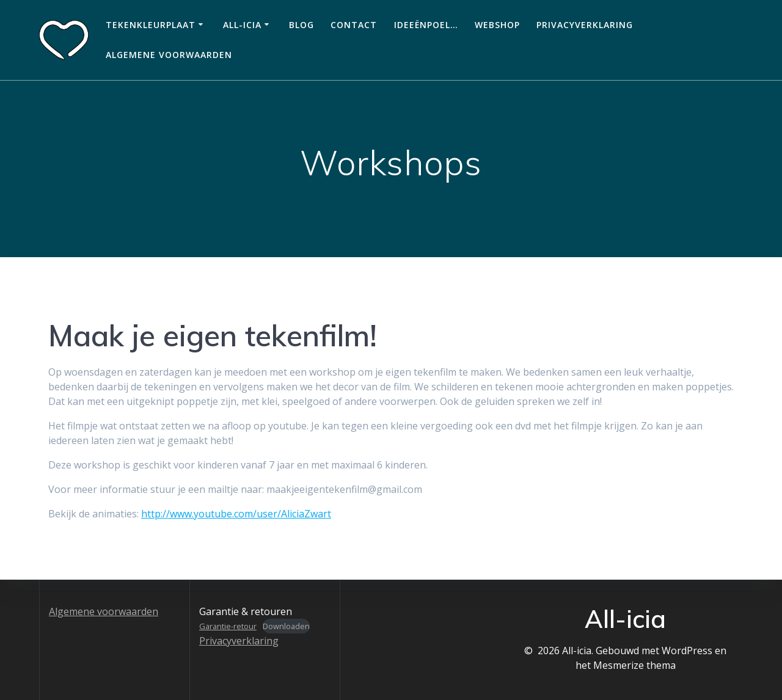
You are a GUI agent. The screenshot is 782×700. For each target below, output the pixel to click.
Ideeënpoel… (426, 25)
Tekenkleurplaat (151, 25)
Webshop (497, 25)
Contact (354, 25)
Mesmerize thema (634, 665)
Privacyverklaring (585, 25)
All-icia (242, 25)
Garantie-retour (228, 626)
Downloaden (286, 626)
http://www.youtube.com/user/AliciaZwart (236, 514)
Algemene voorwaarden (169, 55)
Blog (301, 25)
